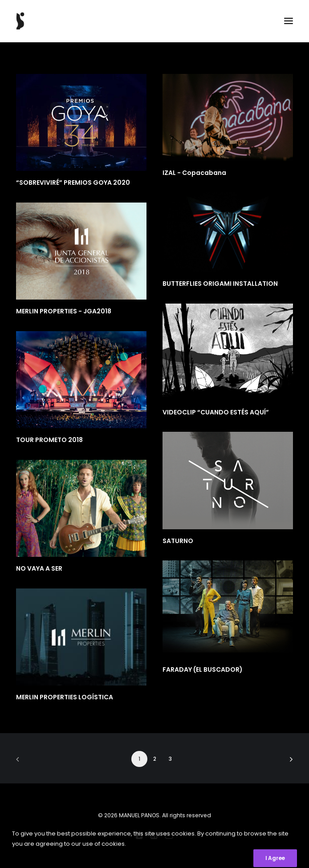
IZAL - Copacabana (194, 173)
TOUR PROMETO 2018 (49, 440)
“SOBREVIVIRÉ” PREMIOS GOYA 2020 (73, 183)
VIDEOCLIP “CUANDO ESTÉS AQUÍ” (216, 412)
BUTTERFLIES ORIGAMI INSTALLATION (220, 284)
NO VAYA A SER (39, 568)
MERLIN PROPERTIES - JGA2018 (64, 311)
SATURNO (178, 541)
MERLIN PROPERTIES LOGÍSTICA (65, 697)
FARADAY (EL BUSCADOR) (203, 669)
